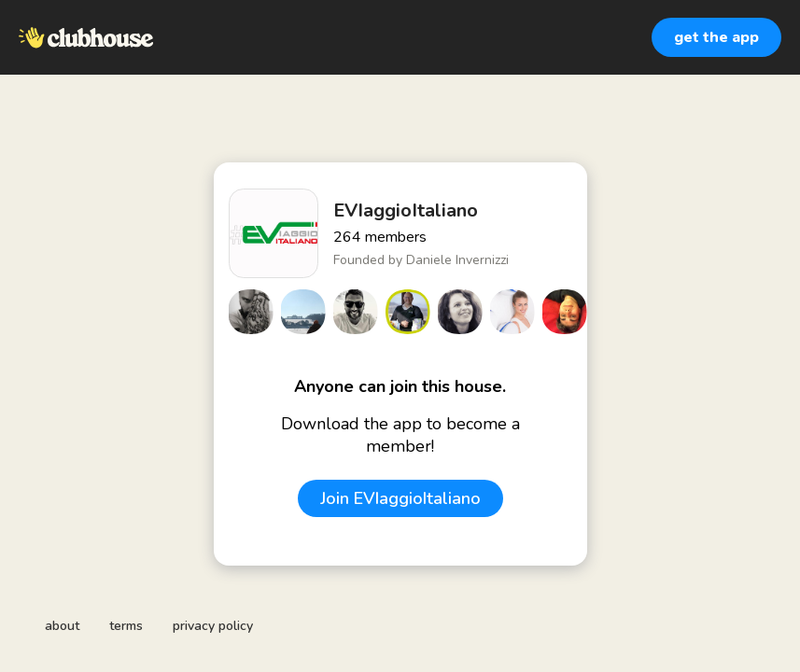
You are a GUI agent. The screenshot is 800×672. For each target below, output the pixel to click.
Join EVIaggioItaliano (400, 498)
